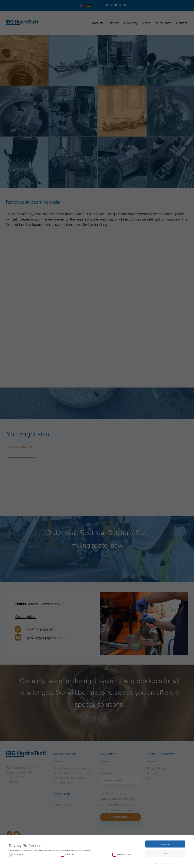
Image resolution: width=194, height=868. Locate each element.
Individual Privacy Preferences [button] (165, 859)
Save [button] (165, 852)
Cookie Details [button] (159, 863)
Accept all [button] (165, 843)
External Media (124, 854)
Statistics (70, 854)
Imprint (174, 863)
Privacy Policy (167, 863)
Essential (18, 854)
